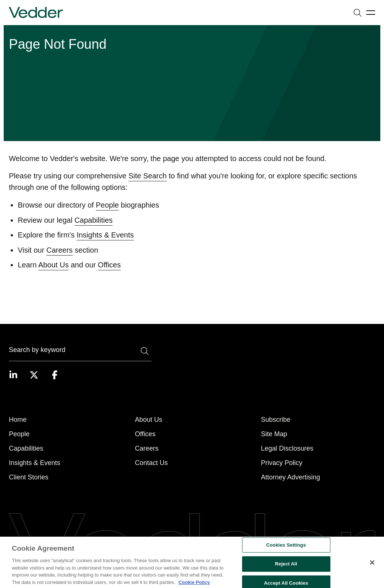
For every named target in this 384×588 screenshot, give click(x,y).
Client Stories (29, 477)
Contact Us (151, 463)
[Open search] (357, 13)
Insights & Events (105, 243)
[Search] (80, 351)
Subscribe (276, 420)
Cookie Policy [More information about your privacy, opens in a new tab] (194, 585)
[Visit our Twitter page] (34, 375)
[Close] (372, 565)
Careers (59, 259)
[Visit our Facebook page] (55, 375)
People (107, 213)
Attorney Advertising (290, 477)
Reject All (286, 567)
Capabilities (93, 229)
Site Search (148, 184)
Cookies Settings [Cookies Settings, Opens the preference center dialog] (286, 548)
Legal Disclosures (287, 448)
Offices (109, 273)
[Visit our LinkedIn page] (13, 375)
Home (18, 420)
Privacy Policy (282, 463)
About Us (54, 273)
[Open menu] (371, 13)
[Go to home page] (36, 13)
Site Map (274, 434)
